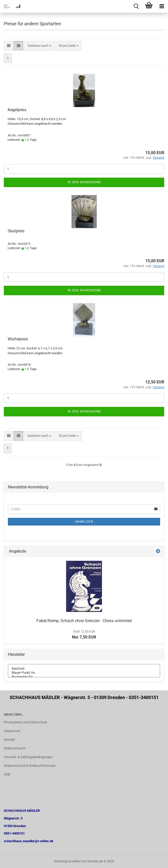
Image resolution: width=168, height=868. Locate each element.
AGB (7, 774)
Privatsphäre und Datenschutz (25, 722)
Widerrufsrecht (15, 748)
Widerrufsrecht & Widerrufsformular (30, 766)
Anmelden (84, 522)
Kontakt (9, 740)
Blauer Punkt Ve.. (84, 673)
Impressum (12, 731)
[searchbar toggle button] (136, 6)
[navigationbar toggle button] (162, 6)
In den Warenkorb (84, 182)
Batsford (84, 669)
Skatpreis (16, 231)
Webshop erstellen (68, 861)
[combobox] (39, 46)
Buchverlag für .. (84, 677)
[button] (9, 46)
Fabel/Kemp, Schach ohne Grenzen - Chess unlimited (84, 621)
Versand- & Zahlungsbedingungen (28, 757)
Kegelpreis (17, 110)
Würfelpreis (18, 339)
